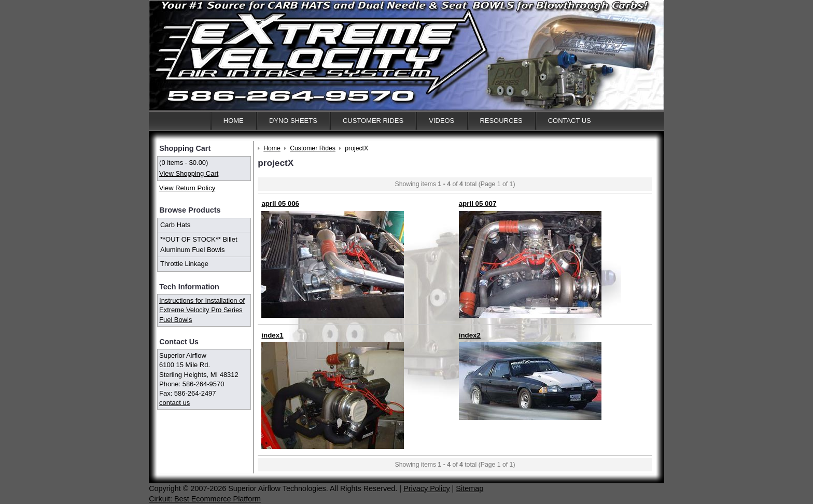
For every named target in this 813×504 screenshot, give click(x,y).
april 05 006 (280, 204)
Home (234, 121)
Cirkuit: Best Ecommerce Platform (205, 499)
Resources (501, 121)
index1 (272, 335)
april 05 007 (478, 204)
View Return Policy (187, 188)
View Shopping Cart (189, 173)
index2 (470, 335)
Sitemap (469, 488)
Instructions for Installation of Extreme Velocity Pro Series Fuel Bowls (202, 310)
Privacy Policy (427, 488)
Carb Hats (175, 225)
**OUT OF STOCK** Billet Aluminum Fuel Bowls (199, 244)
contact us (174, 403)
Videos (441, 121)
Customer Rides (373, 121)
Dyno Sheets (293, 121)
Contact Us (570, 121)
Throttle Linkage (184, 264)
